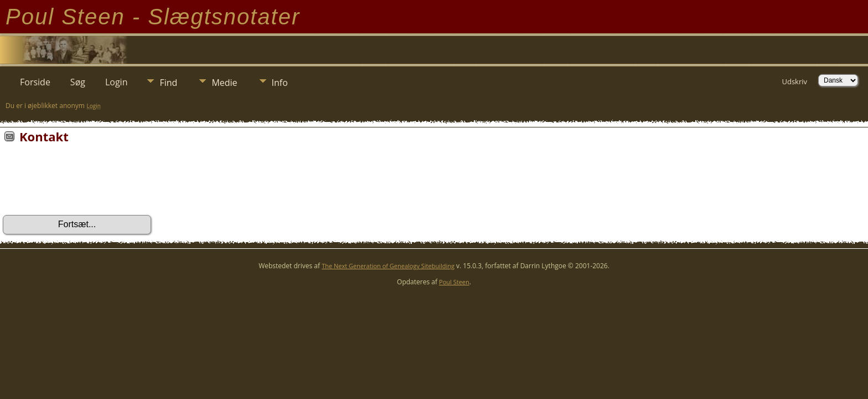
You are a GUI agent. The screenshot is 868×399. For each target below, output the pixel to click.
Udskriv (794, 81)
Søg (78, 82)
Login (117, 82)
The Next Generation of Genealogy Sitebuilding (388, 266)
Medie (224, 83)
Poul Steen (454, 282)
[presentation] (87, 183)
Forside (35, 82)
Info (280, 83)
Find (168, 83)
